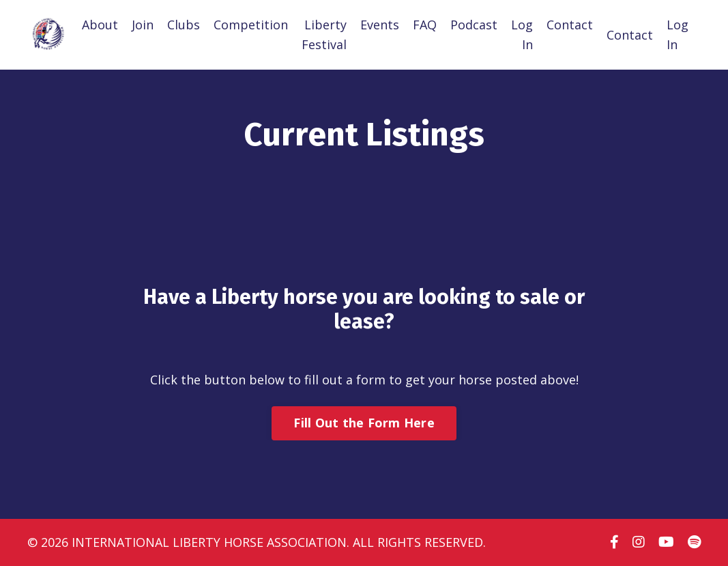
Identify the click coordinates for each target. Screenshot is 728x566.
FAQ (425, 25)
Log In (522, 34)
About (100, 25)
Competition (251, 25)
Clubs (184, 25)
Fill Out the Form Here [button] (364, 423)
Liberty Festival (324, 34)
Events (380, 25)
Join (143, 25)
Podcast (474, 25)
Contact (570, 25)
